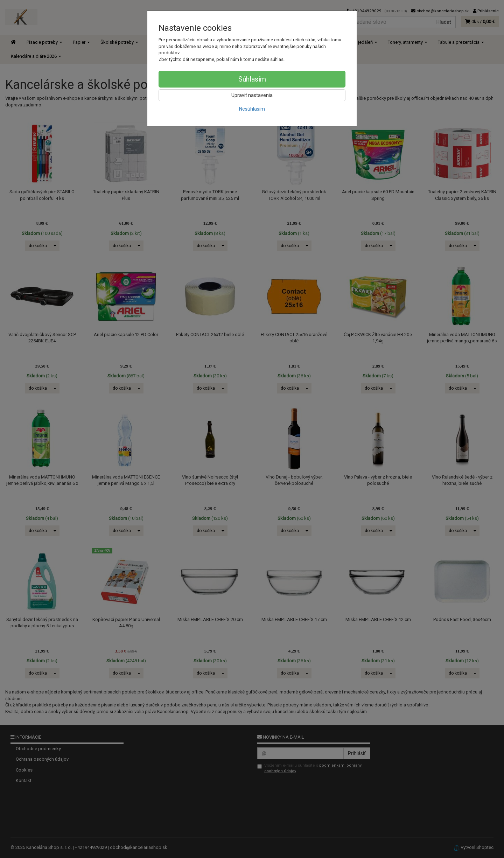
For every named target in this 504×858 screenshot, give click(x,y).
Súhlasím (252, 79)
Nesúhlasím (252, 109)
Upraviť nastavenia (252, 95)
